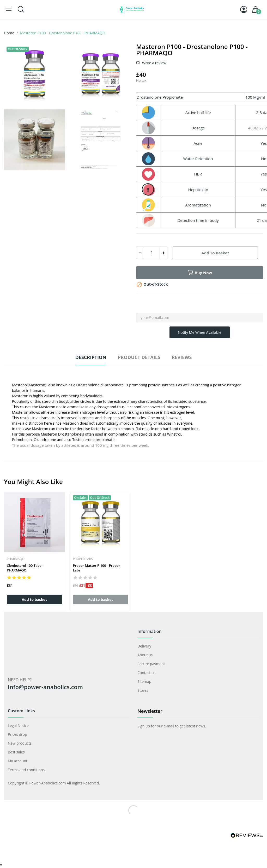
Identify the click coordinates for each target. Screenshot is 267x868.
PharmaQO (16, 559)
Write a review (154, 63)
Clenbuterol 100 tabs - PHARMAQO (25, 568)
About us (145, 655)
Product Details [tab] (139, 357)
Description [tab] (91, 357)
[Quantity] (152, 253)
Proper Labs (83, 559)
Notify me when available (200, 332)
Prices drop (17, 734)
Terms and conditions (26, 770)
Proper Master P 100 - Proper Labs (97, 568)
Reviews (182, 357)
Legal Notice (18, 725)
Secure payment (151, 664)
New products (20, 743)
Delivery (144, 646)
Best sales (16, 752)
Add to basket (215, 253)
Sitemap (144, 681)
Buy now (200, 273)
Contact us (146, 673)
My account (18, 761)
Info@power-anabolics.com (45, 687)
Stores (143, 690)
